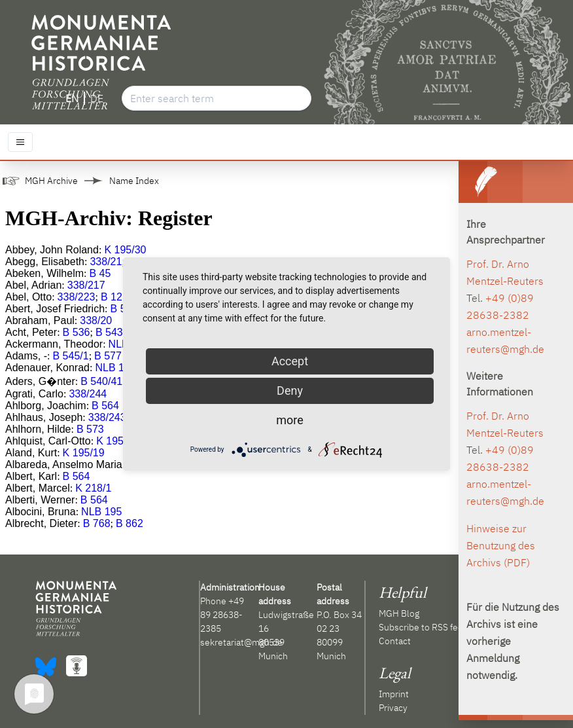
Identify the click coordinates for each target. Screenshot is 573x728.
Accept (290, 361)
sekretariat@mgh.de (241, 642)
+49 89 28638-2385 (222, 615)
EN (72, 98)
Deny (290, 391)
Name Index (134, 181)
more (290, 420)
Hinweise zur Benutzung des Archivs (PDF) (501, 545)
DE (97, 98)
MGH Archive (51, 181)
